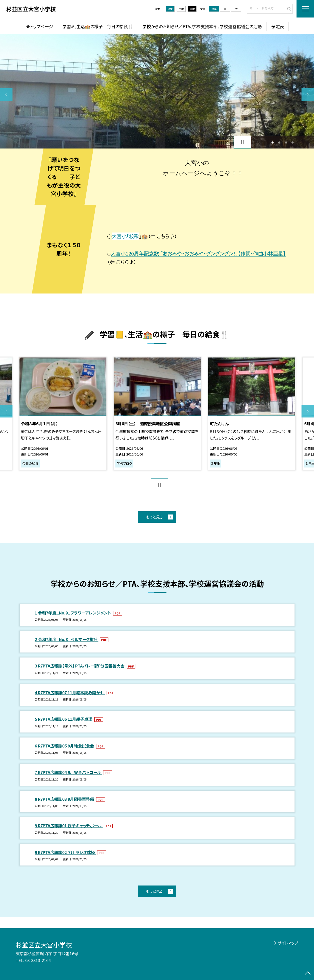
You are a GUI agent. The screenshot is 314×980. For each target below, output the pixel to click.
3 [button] (286, 142)
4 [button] (293, 142)
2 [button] (279, 142)
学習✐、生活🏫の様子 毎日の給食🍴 (98, 26)
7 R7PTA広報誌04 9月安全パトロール (68, 772)
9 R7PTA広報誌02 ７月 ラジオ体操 (65, 852)
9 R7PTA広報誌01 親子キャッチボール (69, 825)
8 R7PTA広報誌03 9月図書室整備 (65, 799)
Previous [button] (6, 94)
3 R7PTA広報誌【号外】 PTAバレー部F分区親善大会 (80, 666)
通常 (170, 9)
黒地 (192, 9)
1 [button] (273, 142)
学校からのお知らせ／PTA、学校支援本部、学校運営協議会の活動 (202, 26)
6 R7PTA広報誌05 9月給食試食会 (65, 746)
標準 (214, 9)
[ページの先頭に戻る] (308, 974)
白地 (181, 9)
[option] (157, 91)
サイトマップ (288, 943)
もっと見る (155, 517)
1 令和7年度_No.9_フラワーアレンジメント (73, 613)
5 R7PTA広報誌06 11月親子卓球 (64, 719)
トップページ (41, 26)
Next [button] (308, 94)
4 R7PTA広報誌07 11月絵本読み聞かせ (70, 692)
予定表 (278, 26)
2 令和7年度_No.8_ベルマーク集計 (67, 639)
